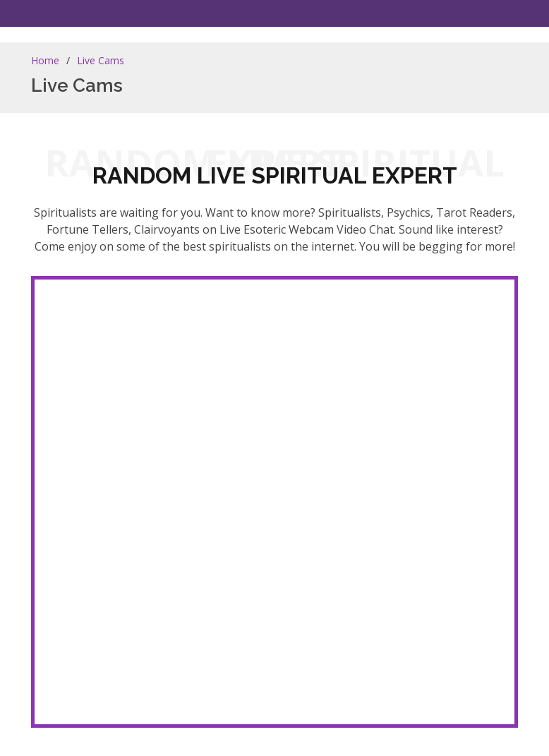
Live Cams (101, 60)
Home (45, 60)
